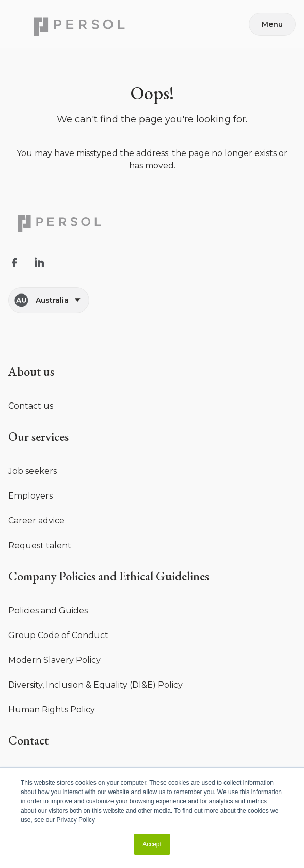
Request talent (40, 545)
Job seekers (33, 471)
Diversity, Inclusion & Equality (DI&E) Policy (95, 685)
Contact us (31, 406)
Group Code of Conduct (58, 635)
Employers (30, 496)
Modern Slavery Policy (54, 660)
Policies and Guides (48, 610)
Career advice (36, 521)
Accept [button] (152, 844)
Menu (272, 24)
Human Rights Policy (52, 710)
